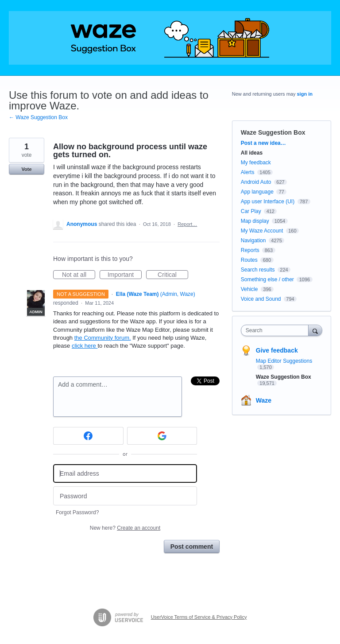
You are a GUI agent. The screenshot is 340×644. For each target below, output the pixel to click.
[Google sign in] (162, 436)
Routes (249, 260)
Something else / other (267, 279)
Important (125, 275)
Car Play (251, 211)
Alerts (248, 172)
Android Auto (256, 182)
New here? (125, 528)
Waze (264, 400)
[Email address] (125, 474)
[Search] (315, 330)
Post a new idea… (263, 143)
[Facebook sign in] (88, 436)
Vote (26, 169)
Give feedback (277, 350)
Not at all (79, 275)
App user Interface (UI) (268, 202)
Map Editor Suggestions (284, 361)
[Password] (125, 496)
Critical (173, 275)
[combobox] (277, 330)
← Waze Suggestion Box (38, 117)
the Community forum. (103, 338)
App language (257, 192)
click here (85, 346)
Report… (187, 224)
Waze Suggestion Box (273, 132)
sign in (305, 94)
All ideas (252, 153)
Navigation (253, 241)
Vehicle (249, 289)
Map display (255, 221)
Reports (250, 250)
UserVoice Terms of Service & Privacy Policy (199, 617)
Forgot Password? (77, 512)
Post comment (192, 547)
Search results (258, 270)
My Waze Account (262, 231)
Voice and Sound (261, 299)
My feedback (256, 163)
